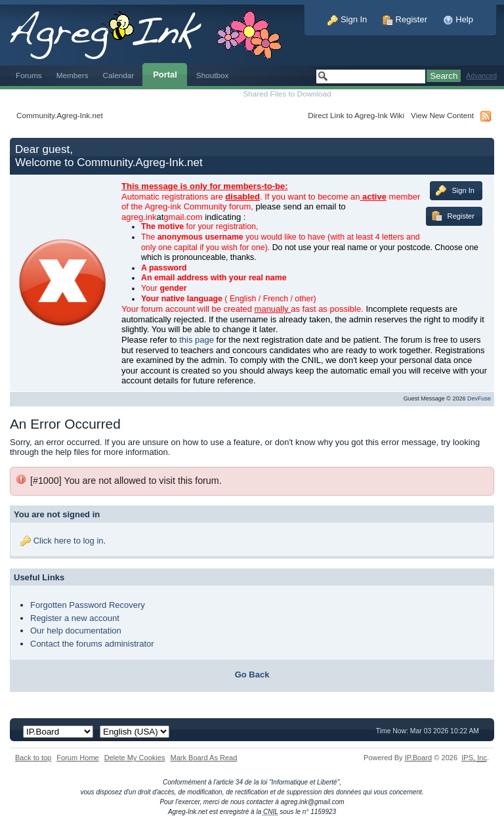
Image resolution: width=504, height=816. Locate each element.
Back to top (33, 758)
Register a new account (75, 618)
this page (197, 340)
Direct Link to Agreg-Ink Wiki (356, 115)
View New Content (442, 115)
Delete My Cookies (135, 758)
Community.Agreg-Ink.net (60, 115)
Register (405, 19)
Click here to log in (69, 541)
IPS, (474, 758)
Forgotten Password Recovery (88, 605)
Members (73, 75)
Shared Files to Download (287, 94)
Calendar (119, 75)
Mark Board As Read (203, 758)
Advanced (481, 76)
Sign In (347, 19)
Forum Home (77, 758)
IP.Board (419, 758)
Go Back (252, 675)
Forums (29, 75)
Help (458, 19)
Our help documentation (76, 631)
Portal (165, 75)
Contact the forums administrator (92, 644)
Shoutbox (213, 75)
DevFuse (479, 398)
